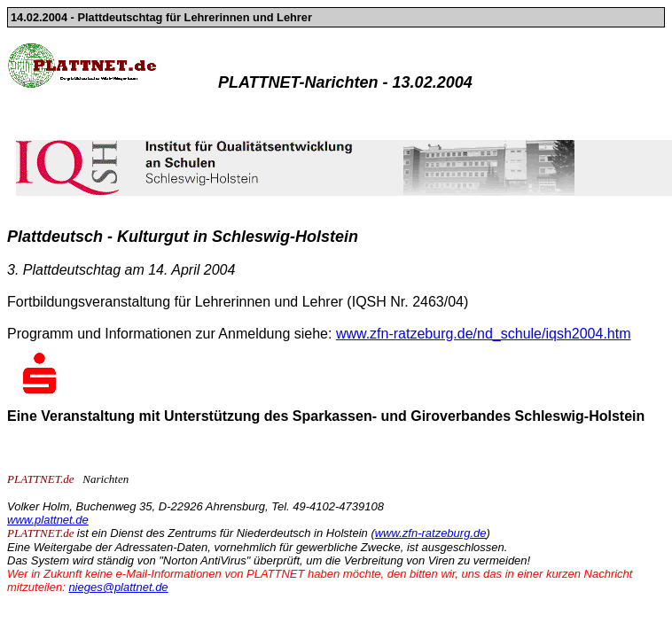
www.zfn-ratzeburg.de (431, 533)
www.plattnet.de (48, 520)
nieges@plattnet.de (118, 587)
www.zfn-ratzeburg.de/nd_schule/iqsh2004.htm (484, 334)
